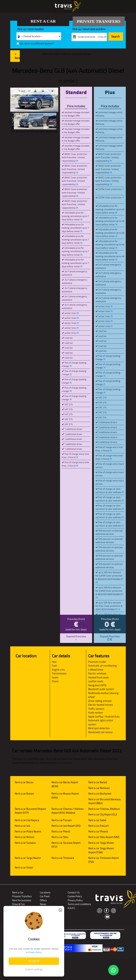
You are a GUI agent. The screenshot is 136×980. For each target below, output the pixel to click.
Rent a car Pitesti (61, 831)
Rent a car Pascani (98, 826)
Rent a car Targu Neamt (28, 858)
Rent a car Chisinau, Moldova (104, 809)
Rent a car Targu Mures (101, 843)
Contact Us (74, 892)
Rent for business (22, 900)
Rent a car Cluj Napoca (27, 820)
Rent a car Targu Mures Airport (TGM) (101, 850)
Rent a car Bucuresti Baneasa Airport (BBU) (104, 801)
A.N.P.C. (72, 908)
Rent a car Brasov (24, 794)
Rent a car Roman (25, 837)
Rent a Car (18, 892)
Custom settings (34, 969)
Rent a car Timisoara (63, 858)
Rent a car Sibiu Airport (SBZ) (104, 837)
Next (58, 121)
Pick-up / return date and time (89, 29)
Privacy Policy (75, 900)
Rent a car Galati (97, 820)
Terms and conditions (79, 904)
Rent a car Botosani (99, 788)
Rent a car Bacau (24, 782)
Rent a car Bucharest (100, 794)
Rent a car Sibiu (60, 837)
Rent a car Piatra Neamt (28, 831)
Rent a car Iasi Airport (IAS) (66, 826)
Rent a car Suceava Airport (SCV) (66, 845)
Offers (43, 900)
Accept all (34, 961)
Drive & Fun (18, 904)
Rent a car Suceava (25, 843)
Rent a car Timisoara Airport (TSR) (104, 860)
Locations (45, 892)
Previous (10, 121)
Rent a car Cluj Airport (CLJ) (103, 814)
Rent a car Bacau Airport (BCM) (65, 784)
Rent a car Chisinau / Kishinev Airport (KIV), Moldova (68, 811)
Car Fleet (45, 896)
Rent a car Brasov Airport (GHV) (65, 796)
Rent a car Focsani (62, 820)
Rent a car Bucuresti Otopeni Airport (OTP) (30, 811)
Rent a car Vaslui (24, 867)
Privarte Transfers (22, 896)
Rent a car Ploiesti (98, 831)
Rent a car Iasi (22, 826)
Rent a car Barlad (98, 782)
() (77, 161)
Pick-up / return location (31, 29)
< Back (17, 56)
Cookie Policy (75, 896)
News (43, 904)
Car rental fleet (32, 54)
